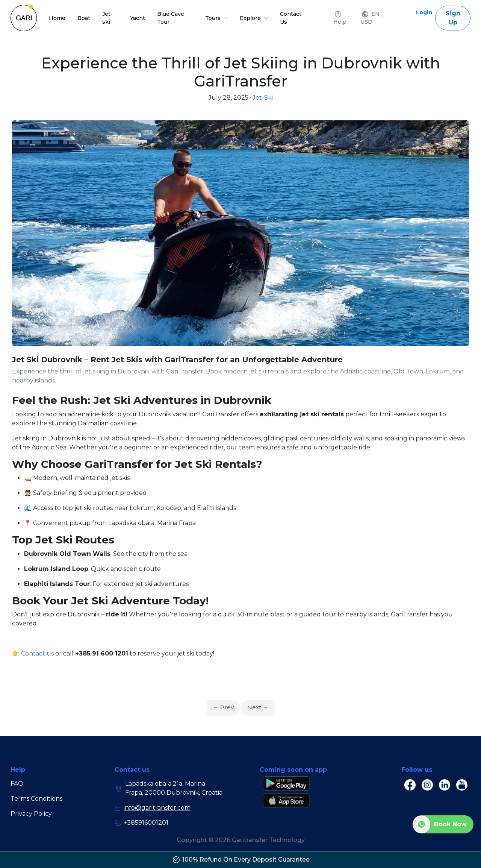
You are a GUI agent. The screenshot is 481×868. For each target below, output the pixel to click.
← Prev (223, 707)
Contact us (37, 653)
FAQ (17, 784)
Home (57, 18)
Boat (84, 18)
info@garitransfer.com (153, 808)
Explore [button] (254, 18)
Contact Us (291, 18)
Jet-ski (107, 18)
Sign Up (453, 18)
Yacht (138, 18)
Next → (258, 707)
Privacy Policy (31, 814)
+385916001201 (141, 823)
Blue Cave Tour (171, 18)
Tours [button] (216, 18)
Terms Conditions (36, 799)
